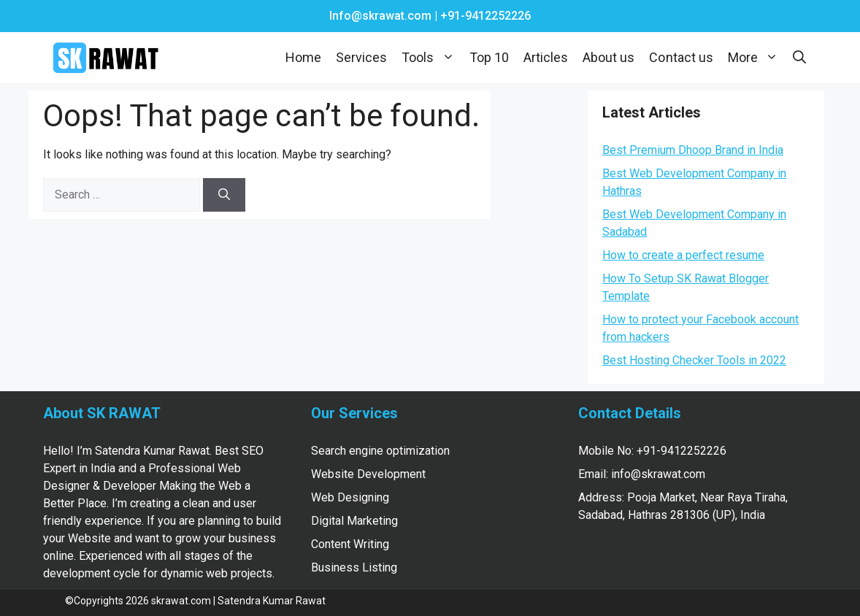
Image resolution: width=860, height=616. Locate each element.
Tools (431, 58)
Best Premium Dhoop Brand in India (693, 150)
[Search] (224, 195)
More (757, 58)
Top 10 (489, 57)
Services (361, 57)
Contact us (681, 57)
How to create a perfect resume (683, 255)
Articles (546, 57)
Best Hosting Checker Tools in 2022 (694, 360)
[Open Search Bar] (799, 58)
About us (608, 57)
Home (303, 57)
